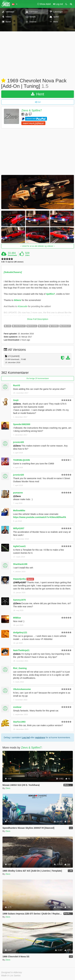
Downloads (12, 255)
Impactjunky (19, 579)
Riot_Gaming (20, 668)
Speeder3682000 (22, 424)
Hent (37, 94)
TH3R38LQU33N (21, 460)
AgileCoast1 (19, 546)
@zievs (17, 654)
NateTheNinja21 (21, 650)
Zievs (8, 788)
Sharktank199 (20, 564)
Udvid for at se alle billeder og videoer (37, 246)
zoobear (17, 707)
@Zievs (17, 404)
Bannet (30, 579)
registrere (40, 737)
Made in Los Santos (11, 975)
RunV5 (17, 385)
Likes (27, 255)
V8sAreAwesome (22, 689)
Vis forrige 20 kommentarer (38, 378)
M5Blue (17, 618)
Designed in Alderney (12, 972)
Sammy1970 (19, 600)
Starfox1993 (19, 722)
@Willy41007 (20, 582)
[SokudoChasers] (13, 272)
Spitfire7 (51, 294)
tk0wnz (18, 300)
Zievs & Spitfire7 (32, 111)
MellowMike (19, 511)
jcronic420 (18, 442)
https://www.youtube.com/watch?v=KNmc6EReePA (40, 517)
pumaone (18, 493)
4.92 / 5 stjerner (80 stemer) (12, 262)
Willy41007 (19, 528)
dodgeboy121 (20, 632)
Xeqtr (16, 400)
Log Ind (26, 737)
